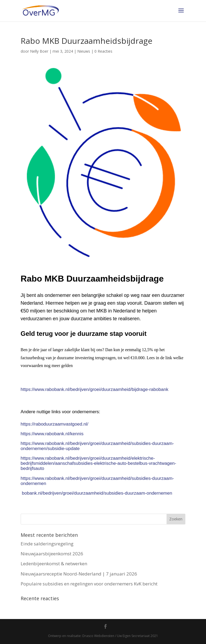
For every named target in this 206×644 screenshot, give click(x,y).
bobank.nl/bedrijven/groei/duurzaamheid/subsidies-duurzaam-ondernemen (97, 493)
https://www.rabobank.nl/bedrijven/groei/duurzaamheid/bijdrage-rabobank (95, 389)
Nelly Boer (39, 51)
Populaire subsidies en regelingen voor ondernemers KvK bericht (89, 584)
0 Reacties (103, 51)
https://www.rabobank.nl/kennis (52, 434)
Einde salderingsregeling (47, 544)
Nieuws (84, 51)
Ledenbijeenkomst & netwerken (54, 564)
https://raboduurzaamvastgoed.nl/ (54, 424)
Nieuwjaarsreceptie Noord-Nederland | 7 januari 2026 (79, 574)
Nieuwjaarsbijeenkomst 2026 (52, 554)
